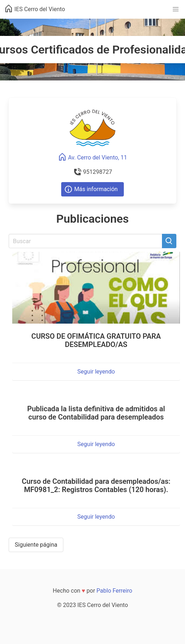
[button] (176, 9)
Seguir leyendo (96, 372)
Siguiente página (36, 545)
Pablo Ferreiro (114, 591)
